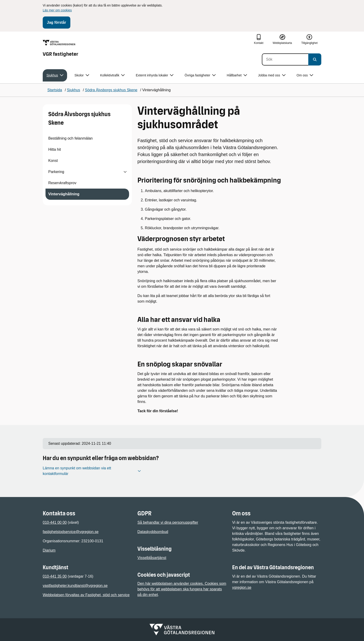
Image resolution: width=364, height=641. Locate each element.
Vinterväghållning (64, 194)
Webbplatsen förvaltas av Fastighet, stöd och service (86, 595)
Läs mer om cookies (57, 10)
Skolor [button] (82, 75)
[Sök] (285, 59)
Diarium (49, 550)
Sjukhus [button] (55, 75)
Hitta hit (55, 149)
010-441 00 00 (55, 522)
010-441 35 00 (55, 576)
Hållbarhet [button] (237, 75)
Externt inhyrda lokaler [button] (155, 75)
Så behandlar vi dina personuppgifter (168, 522)
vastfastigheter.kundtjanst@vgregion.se (75, 586)
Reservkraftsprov (62, 183)
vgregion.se (242, 587)
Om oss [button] (305, 75)
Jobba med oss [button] (272, 75)
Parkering (56, 172)
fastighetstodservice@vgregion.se (71, 532)
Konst (53, 161)
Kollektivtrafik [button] (112, 75)
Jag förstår (57, 22)
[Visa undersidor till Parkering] (125, 172)
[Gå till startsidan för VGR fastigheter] (60, 49)
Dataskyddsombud (153, 532)
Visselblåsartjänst (152, 558)
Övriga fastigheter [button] (200, 75)
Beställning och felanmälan (70, 138)
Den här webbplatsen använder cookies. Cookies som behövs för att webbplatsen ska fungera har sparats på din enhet (182, 589)
